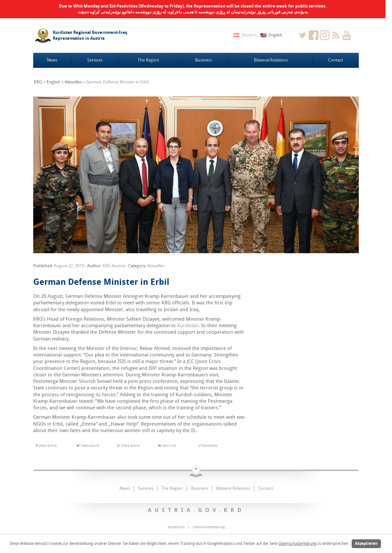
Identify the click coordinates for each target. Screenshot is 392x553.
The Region (148, 60)
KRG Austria (114, 266)
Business (203, 60)
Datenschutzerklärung (298, 544)
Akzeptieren (366, 544)
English (53, 82)
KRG (38, 82)
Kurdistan (188, 326)
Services (95, 60)
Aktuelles (73, 82)
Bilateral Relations (271, 60)
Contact (336, 60)
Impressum (176, 527)
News (52, 60)
